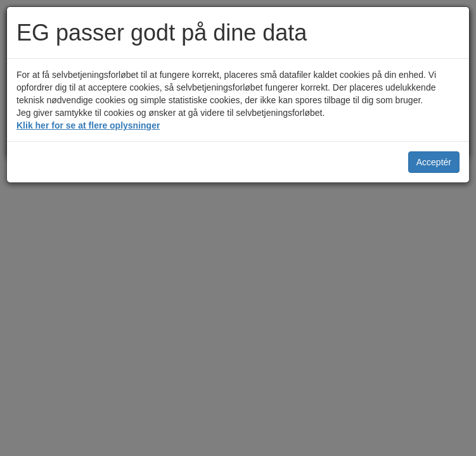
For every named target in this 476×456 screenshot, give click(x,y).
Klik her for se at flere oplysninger (88, 125)
